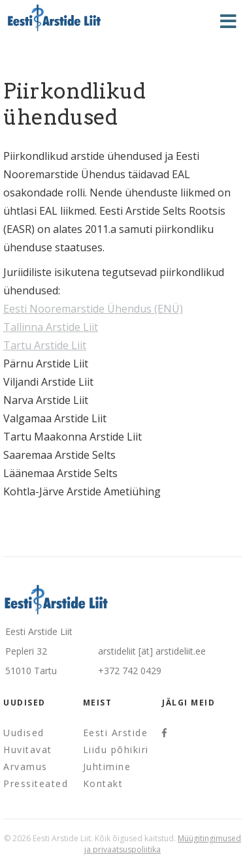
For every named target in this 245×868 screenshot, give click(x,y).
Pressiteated (36, 783)
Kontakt (103, 783)
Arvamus (25, 767)
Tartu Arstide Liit (45, 345)
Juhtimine (107, 767)
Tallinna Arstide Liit (51, 327)
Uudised (24, 733)
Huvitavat (28, 750)
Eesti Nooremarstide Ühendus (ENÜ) (93, 309)
